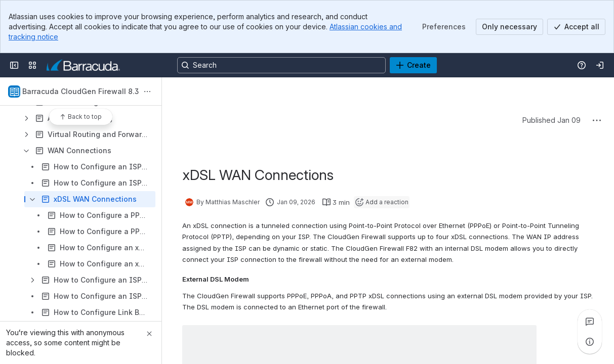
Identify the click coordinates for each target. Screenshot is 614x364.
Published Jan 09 (551, 120)
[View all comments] (590, 322)
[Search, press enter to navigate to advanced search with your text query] (281, 65)
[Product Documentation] (83, 65)
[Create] (413, 65)
